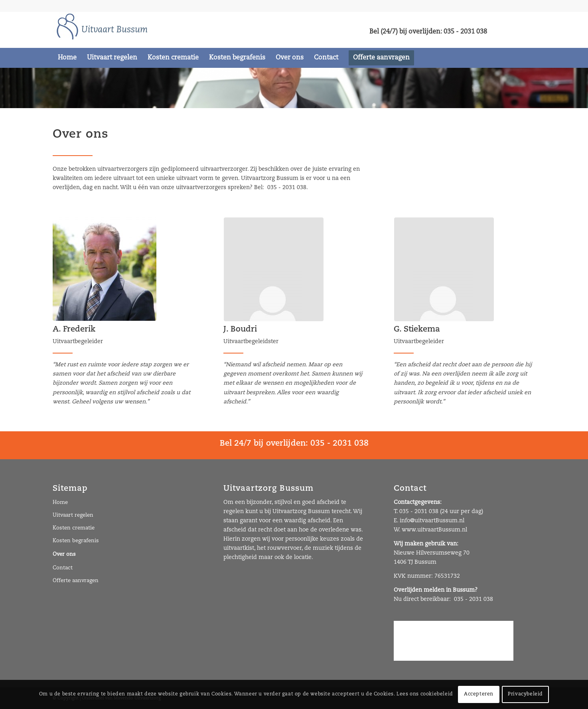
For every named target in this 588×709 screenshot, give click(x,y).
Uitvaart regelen (73, 515)
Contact (63, 568)
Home (60, 503)
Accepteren (479, 694)
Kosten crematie (74, 528)
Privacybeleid (525, 694)
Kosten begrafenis (76, 541)
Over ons (64, 554)
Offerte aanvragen (76, 581)
